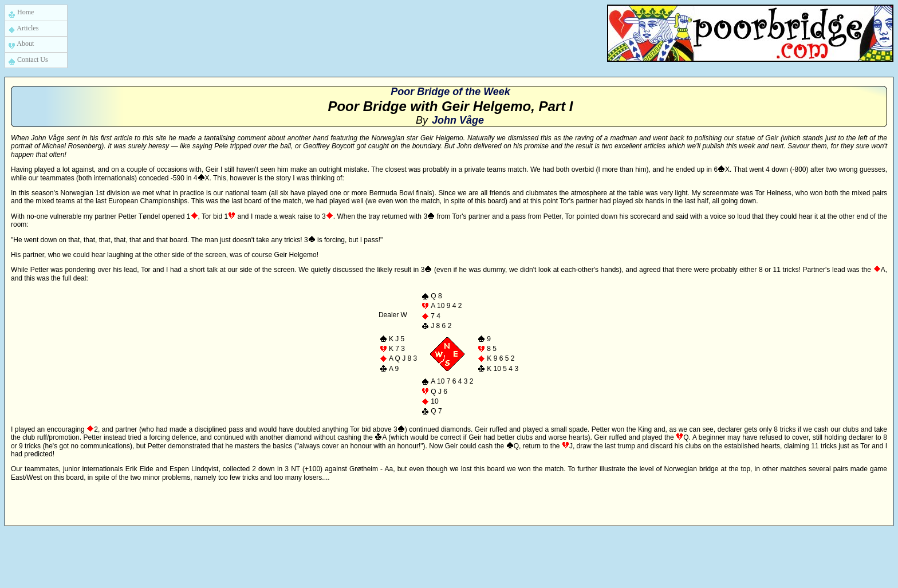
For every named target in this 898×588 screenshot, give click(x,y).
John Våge (458, 120)
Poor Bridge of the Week (450, 92)
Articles (23, 29)
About (21, 44)
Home (21, 13)
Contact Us (28, 60)
